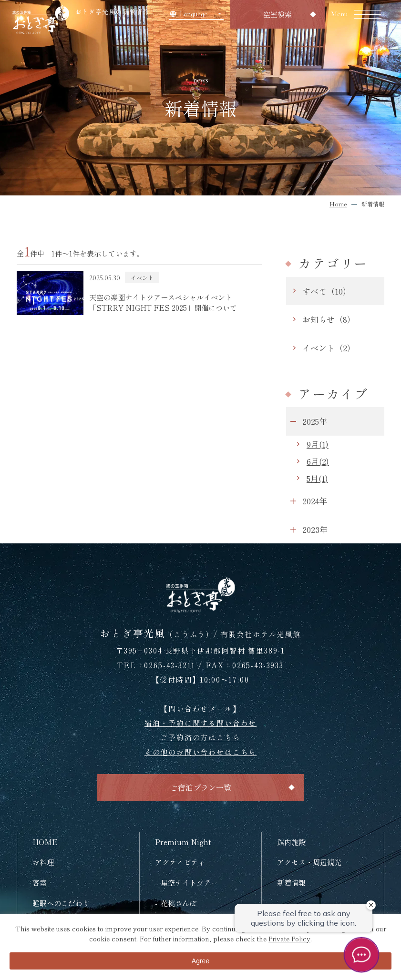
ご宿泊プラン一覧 (201, 787)
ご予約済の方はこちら (200, 737)
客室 (40, 882)
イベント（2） (329, 348)
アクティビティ (180, 862)
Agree (200, 961)
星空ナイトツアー (189, 882)
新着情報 (291, 882)
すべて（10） (327, 291)
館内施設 (291, 842)
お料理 (43, 862)
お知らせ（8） (329, 319)
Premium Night (183, 842)
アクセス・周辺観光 (309, 862)
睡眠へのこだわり (61, 903)
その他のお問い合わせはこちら (200, 752)
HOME (45, 842)
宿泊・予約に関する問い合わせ (200, 723)
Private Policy (289, 939)
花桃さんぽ (179, 903)
